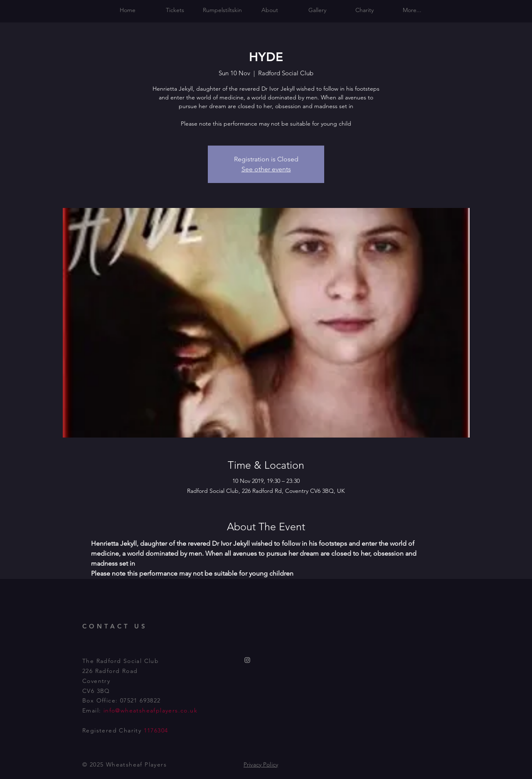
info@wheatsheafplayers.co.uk (150, 710)
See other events (266, 169)
